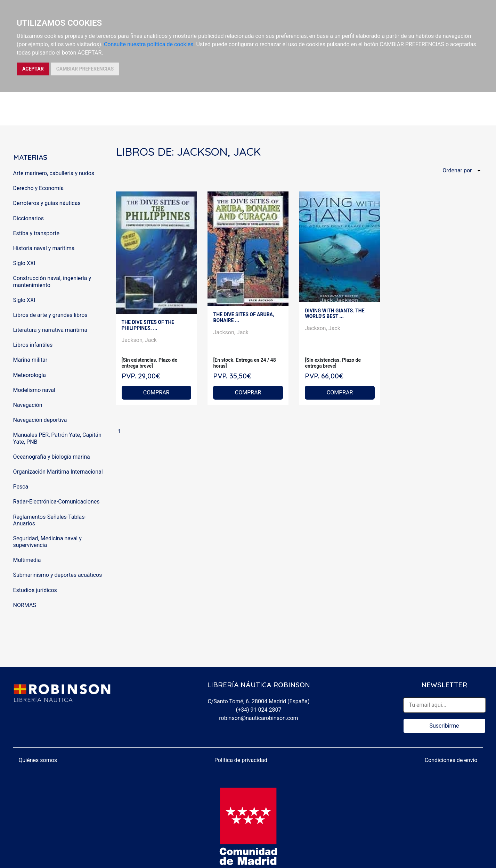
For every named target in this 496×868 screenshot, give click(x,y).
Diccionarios (29, 218)
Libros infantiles (33, 345)
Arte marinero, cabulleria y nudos (54, 173)
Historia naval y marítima (44, 248)
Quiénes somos (38, 760)
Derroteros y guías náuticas (47, 203)
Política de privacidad (241, 760)
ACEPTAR (33, 69)
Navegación (28, 405)
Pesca (21, 487)
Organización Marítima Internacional (58, 472)
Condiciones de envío (451, 760)
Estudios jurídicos (35, 590)
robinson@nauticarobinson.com (258, 718)
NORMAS (25, 605)
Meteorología (30, 375)
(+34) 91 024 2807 (259, 710)
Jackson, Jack (139, 340)
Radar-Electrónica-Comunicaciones (56, 502)
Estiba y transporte (36, 233)
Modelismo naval (34, 390)
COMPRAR (156, 392)
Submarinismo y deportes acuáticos (58, 575)
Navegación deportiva (40, 420)
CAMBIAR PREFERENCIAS (85, 69)
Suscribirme (444, 726)
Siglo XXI (24, 263)
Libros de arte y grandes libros (50, 315)
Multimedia (27, 560)
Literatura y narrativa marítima (50, 330)
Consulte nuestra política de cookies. (149, 44)
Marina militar (30, 360)
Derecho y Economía (39, 188)
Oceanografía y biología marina (52, 457)
